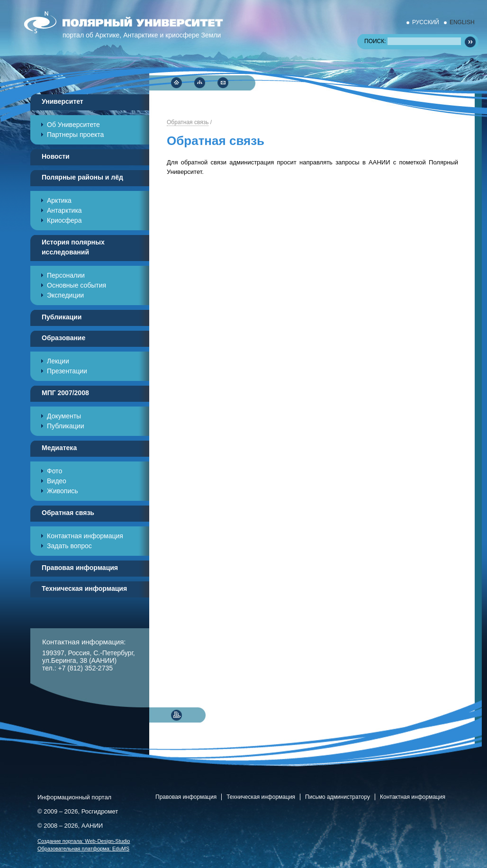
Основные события (77, 285)
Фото (54, 471)
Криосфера (64, 220)
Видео (57, 481)
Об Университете (73, 125)
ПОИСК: (413, 41)
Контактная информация (85, 536)
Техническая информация (261, 797)
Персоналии (66, 275)
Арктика (59, 200)
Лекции (58, 361)
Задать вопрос (69, 546)
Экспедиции (65, 295)
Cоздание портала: (84, 841)
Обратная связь (188, 122)
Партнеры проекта (75, 135)
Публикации (65, 426)
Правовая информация (186, 797)
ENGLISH (462, 22)
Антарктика (64, 210)
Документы (64, 416)
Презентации (67, 371)
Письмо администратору (338, 797)
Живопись (63, 491)
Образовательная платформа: (83, 848)
